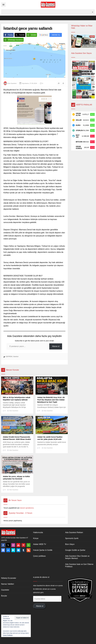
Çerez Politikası (8, 635)
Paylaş (8, 35)
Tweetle (20, 35)
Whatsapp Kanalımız (13, 40)
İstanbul (16, 356)
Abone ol (56, 346)
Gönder (31, 35)
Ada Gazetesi (12, 83)
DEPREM (9, 356)
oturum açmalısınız (27, 508)
